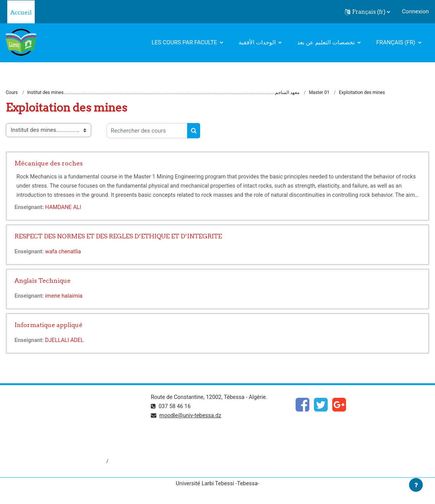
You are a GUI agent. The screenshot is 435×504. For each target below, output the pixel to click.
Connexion (415, 11)
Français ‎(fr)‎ (396, 42)
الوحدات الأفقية (258, 42)
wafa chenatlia (65, 252)
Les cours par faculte (185, 42)
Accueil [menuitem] (21, 12)
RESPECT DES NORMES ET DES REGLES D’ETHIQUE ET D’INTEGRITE (118, 237)
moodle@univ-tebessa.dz (192, 416)
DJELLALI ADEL (66, 341)
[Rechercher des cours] (147, 131)
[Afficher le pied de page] (416, 485)
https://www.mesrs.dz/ (35, 411)
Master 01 (319, 93)
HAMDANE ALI (65, 208)
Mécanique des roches (49, 164)
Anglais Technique (43, 281)
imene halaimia (65, 297)
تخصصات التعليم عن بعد (327, 42)
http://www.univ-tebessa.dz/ (42, 436)
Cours (12, 93)
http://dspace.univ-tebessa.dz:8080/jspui (58, 462)
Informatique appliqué (49, 325)
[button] (367, 12)
